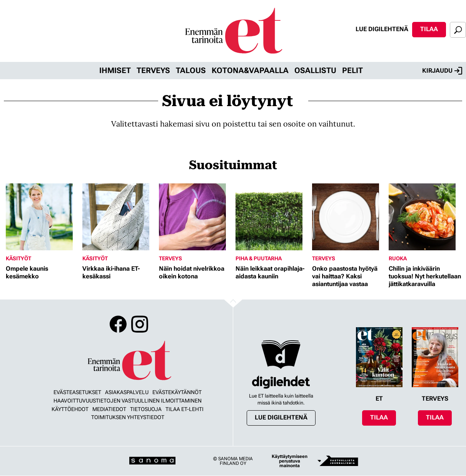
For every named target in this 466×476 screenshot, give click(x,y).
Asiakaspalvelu (127, 392)
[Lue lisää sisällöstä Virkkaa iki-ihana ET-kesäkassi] (119, 217)
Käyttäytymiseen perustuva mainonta (290, 461)
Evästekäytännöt (177, 392)
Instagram (140, 324)
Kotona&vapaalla (250, 70)
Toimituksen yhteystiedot (128, 417)
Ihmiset (115, 70)
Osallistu (315, 70)
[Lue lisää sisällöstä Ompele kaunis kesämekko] (42, 217)
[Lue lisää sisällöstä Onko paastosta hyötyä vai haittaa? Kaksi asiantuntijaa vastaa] (348, 217)
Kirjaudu (442, 71)
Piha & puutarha (259, 258)
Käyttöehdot (70, 409)
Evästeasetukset (77, 392)
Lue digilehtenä (382, 29)
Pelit (352, 70)
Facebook (118, 324)
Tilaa (429, 29)
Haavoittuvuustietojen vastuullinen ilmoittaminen (128, 401)
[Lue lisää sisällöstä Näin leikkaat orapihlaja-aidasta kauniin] (272, 217)
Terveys (153, 70)
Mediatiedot (109, 409)
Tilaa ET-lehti (185, 409)
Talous (191, 70)
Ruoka (398, 258)
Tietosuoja (146, 409)
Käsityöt (18, 258)
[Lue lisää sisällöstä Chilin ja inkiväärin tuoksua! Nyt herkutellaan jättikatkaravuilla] (425, 217)
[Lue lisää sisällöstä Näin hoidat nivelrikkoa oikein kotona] (195, 217)
